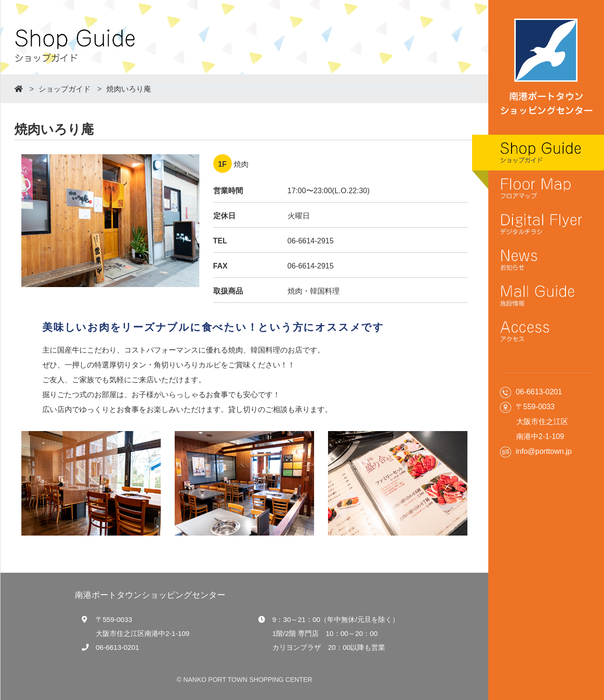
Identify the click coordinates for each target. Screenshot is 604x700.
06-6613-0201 (117, 647)
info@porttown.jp (544, 451)
